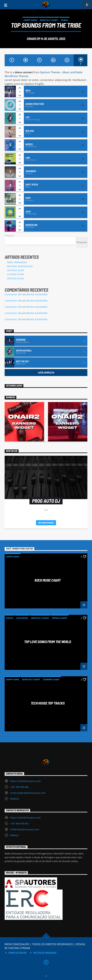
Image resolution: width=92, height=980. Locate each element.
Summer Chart (51, 679)
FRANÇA (14, 799)
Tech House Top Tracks (48, 703)
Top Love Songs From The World (48, 642)
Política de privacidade (45, 953)
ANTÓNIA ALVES (16, 270)
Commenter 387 (13, 294)
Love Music (22, 618)
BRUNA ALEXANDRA (37, 294)
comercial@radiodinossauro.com (28, 793)
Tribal (64, 20)
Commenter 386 (13, 301)
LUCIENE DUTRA (16, 274)
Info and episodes (46, 523)
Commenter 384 (13, 313)
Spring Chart (60, 618)
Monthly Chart (49, 20)
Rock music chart (48, 580)
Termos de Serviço (17, 953)
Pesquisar (9, 235)
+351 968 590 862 (19, 787)
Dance (10, 618)
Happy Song (30, 20)
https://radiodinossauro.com (25, 781)
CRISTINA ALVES (16, 278)
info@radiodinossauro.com (25, 829)
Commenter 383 (13, 319)
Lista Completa (46, 372)
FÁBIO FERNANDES (17, 262)
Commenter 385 (13, 307)
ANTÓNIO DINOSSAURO (20, 266)
